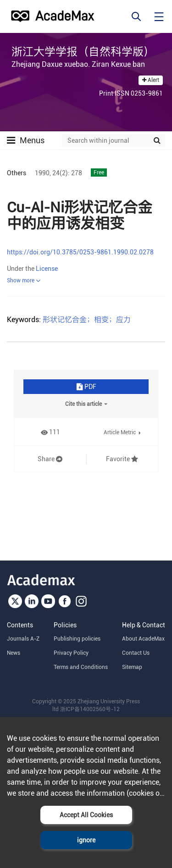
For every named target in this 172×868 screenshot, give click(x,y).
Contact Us (136, 653)
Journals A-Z (23, 639)
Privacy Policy (71, 653)
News (14, 653)
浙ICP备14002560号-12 (90, 709)
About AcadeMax (143, 639)
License (47, 269)
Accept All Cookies (86, 815)
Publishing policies (77, 639)
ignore (86, 840)
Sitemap (132, 667)
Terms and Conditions (81, 667)
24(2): (61, 173)
